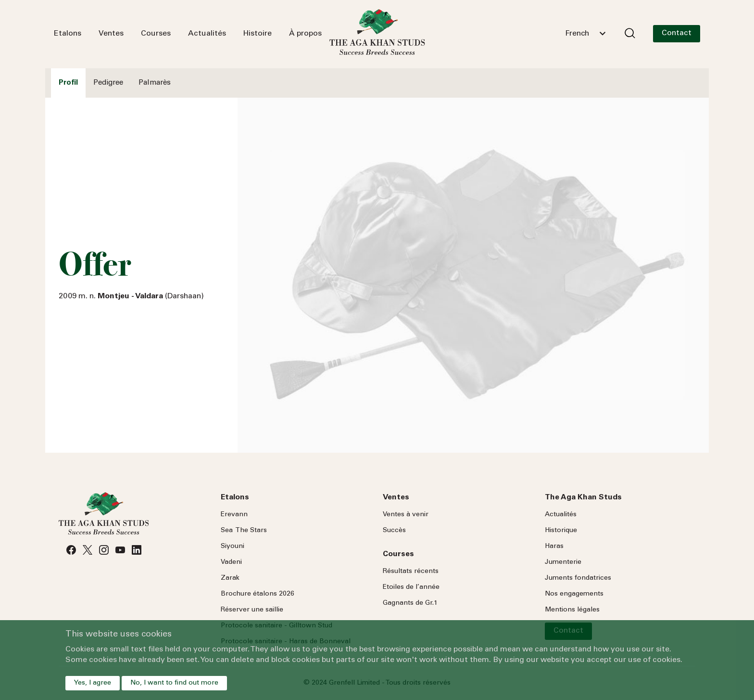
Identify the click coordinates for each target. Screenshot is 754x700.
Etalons (68, 34)
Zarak (230, 578)
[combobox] (585, 34)
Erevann (234, 515)
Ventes (111, 34)
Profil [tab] (68, 83)
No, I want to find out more (174, 683)
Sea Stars (244, 531)
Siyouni (232, 547)
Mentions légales (572, 610)
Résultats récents (411, 572)
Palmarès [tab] (155, 83)
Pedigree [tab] (108, 83)
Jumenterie (563, 562)
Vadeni (231, 562)
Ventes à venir (406, 515)
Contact (677, 33)
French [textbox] (577, 34)
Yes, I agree (93, 683)
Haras (554, 547)
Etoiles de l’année (411, 587)
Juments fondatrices (578, 578)
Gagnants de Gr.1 (410, 603)
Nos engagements (574, 594)
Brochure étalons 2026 (258, 594)
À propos (305, 34)
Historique (561, 531)
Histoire (258, 34)
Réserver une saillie (252, 610)
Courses (156, 34)
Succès (394, 531)
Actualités (207, 34)
